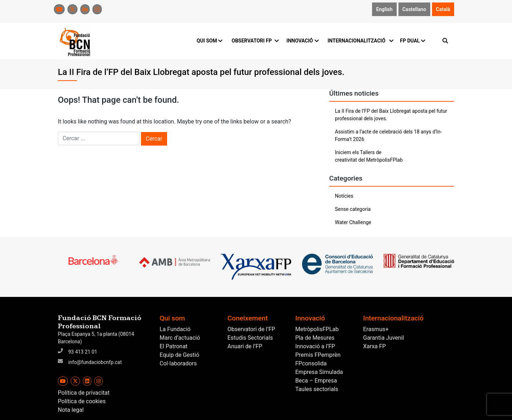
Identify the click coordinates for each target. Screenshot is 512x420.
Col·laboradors (178, 363)
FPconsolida (311, 363)
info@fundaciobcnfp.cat (95, 362)
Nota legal (71, 410)
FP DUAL (413, 41)
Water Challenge (353, 222)
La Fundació (175, 329)
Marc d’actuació (180, 338)
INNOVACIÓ (303, 41)
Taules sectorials (317, 389)
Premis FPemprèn (318, 355)
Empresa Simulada (319, 372)
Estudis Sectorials (250, 338)
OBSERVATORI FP (255, 41)
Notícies (344, 196)
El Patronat (174, 346)
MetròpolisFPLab (317, 329)
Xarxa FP (375, 346)
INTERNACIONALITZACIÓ (359, 41)
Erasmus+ (376, 329)
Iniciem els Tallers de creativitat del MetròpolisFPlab (369, 156)
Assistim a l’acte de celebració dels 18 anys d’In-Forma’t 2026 (388, 135)
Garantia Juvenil (383, 338)
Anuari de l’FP (245, 346)
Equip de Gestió (179, 355)
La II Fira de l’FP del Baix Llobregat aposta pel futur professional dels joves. (391, 115)
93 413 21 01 (83, 352)
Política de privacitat (84, 393)
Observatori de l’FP (251, 329)
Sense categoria (353, 209)
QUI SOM (210, 41)
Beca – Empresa (316, 381)
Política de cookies (82, 401)
